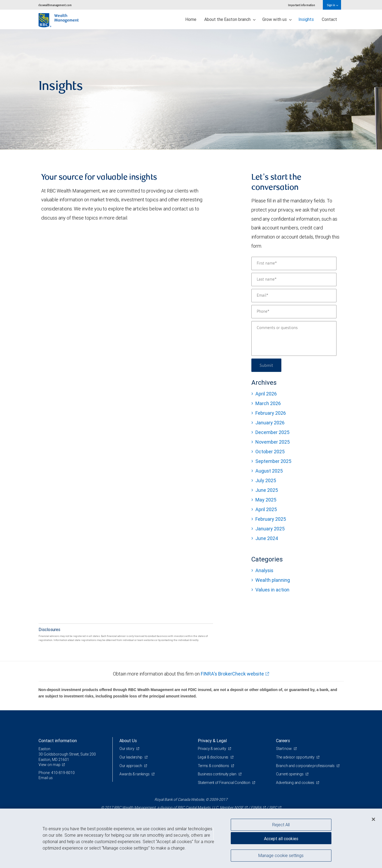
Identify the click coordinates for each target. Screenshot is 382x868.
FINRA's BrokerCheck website (232, 674)
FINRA (256, 807)
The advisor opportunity (296, 757)
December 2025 (272, 432)
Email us (46, 778)
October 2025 (270, 452)
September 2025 (273, 461)
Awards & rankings (135, 774)
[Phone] (294, 312)
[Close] (373, 819)
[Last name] (294, 280)
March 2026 (268, 403)
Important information (302, 5)
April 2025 (266, 509)
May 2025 (266, 500)
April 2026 (266, 394)
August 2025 (269, 471)
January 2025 (270, 529)
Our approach (131, 766)
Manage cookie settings (281, 855)
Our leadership (131, 757)
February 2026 (271, 413)
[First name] (294, 263)
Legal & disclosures (213, 757)
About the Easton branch (230, 19)
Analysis (264, 570)
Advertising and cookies (295, 783)
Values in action (272, 590)
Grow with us (277, 19)
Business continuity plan (218, 774)
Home (191, 19)
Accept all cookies (281, 839)
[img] (191, 89)
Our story (127, 749)
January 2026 (270, 423)
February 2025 (271, 519)
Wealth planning (273, 580)
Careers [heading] (283, 741)
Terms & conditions (214, 766)
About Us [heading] (128, 741)
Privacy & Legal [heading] (212, 741)
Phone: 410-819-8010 (57, 773)
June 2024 (267, 538)
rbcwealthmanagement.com (55, 5)
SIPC (273, 807)
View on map (50, 765)
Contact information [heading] (58, 741)
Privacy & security (212, 749)
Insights (306, 19)
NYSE (239, 807)
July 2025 (266, 480)
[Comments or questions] (294, 338)
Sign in (332, 5)
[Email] (294, 296)
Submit (266, 365)
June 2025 (267, 490)
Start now (284, 749)
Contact (329, 19)
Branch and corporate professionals (306, 766)
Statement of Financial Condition (224, 783)
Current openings (290, 774)
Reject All (281, 825)
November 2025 (273, 442)
